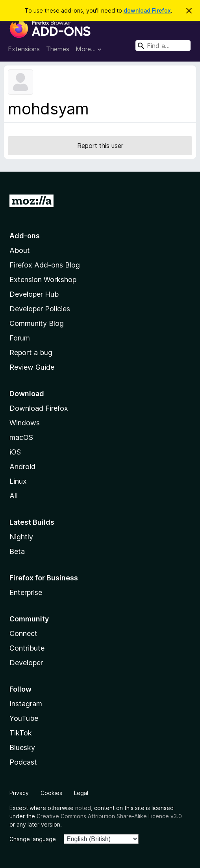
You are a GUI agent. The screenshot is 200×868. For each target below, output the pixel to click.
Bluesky (22, 747)
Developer (26, 663)
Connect (23, 633)
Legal (81, 793)
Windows (25, 423)
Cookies (51, 793)
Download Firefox (39, 408)
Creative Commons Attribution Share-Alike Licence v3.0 (109, 816)
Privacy (19, 793)
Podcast (23, 762)
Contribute (27, 648)
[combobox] (163, 46)
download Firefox (147, 10)
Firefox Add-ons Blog (45, 265)
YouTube (24, 718)
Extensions (24, 49)
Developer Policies (40, 309)
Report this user (100, 146)
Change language (33, 839)
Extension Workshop (43, 280)
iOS (15, 452)
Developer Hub (34, 294)
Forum (20, 338)
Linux (18, 481)
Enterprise (26, 592)
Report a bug (31, 353)
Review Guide (32, 367)
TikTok (21, 733)
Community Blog (37, 323)
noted (83, 808)
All (14, 496)
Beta (17, 551)
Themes (58, 49)
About (20, 250)
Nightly (21, 537)
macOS (21, 437)
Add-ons (25, 236)
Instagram (26, 704)
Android (22, 467)
